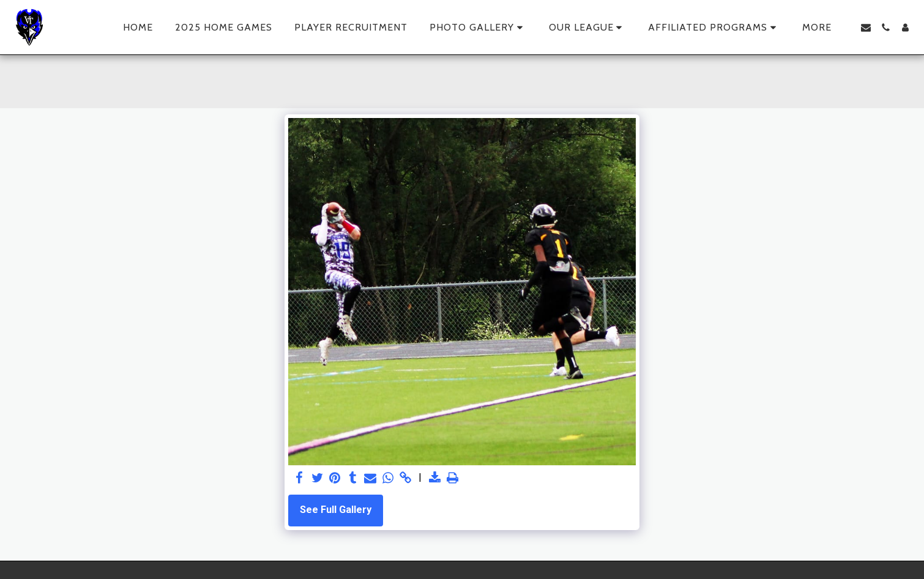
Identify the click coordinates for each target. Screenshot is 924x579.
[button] (478, 28)
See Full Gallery (336, 510)
